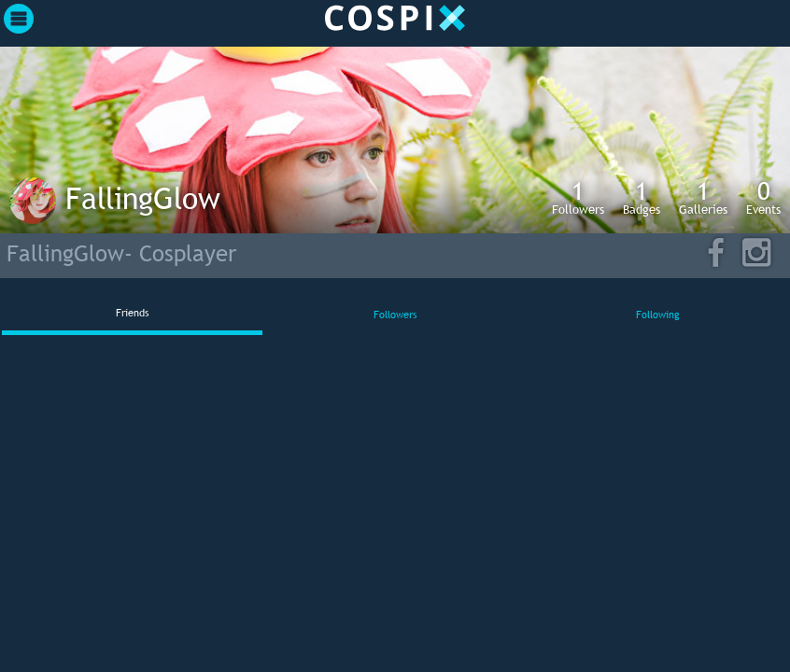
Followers (578, 197)
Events (763, 197)
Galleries (703, 197)
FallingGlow (143, 198)
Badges (642, 197)
